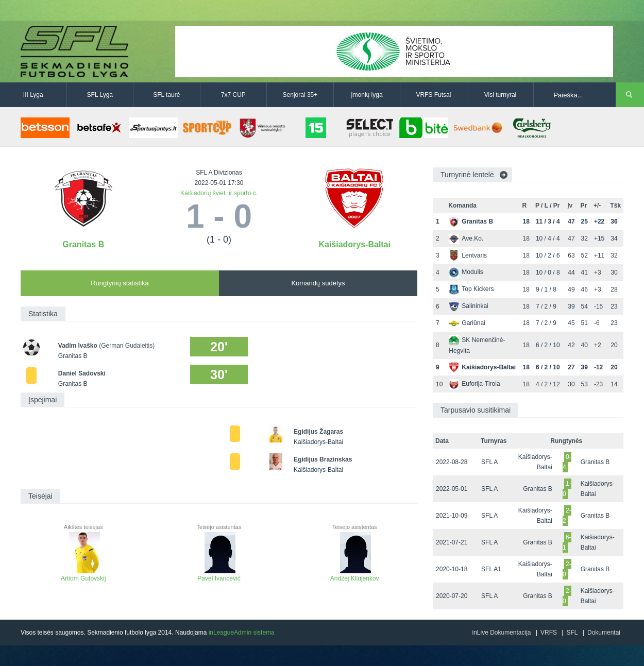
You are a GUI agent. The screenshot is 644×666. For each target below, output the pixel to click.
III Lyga (33, 95)
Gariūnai (467, 323)
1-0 (567, 489)
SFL (572, 633)
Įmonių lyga (367, 95)
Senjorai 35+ (300, 95)
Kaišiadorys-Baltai (354, 244)
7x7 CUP (233, 95)
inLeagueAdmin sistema (242, 633)
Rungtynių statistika (120, 283)
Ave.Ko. (466, 238)
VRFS (549, 633)
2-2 (567, 516)
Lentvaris (468, 255)
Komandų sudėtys (318, 283)
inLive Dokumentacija (501, 633)
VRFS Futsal (433, 95)
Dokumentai (604, 633)
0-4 (567, 462)
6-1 (567, 542)
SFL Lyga (100, 95)
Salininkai (468, 306)
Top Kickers (471, 289)
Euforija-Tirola (474, 384)
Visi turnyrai (500, 95)
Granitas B (83, 244)
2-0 (567, 569)
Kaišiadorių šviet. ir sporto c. (219, 193)
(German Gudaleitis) (127, 346)
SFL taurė (166, 95)
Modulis (466, 272)
